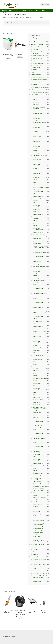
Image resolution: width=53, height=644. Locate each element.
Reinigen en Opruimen (36, 75)
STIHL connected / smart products (40, 552)
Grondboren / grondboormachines (40, 56)
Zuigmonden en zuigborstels (41, 125)
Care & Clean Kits (38, 504)
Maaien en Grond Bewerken (37, 44)
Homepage (5, 10)
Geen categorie (34, 42)
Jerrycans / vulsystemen (40, 484)
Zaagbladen (37, 350)
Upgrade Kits (37, 397)
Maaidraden (37, 250)
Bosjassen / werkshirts (39, 521)
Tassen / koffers (38, 395)
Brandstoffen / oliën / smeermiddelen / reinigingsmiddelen (37, 480)
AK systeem (37, 100)
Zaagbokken (37, 405)
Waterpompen (36, 554)
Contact (44, 10)
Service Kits (37, 150)
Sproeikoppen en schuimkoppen (41, 324)
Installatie (37, 362)
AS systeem (37, 105)
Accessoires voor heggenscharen (40, 293)
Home (5, 13)
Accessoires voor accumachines (39, 97)
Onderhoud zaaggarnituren (40, 386)
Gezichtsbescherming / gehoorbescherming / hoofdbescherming (39, 525)
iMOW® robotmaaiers (37, 58)
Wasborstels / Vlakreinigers (40, 331)
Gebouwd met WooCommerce (9, 637)
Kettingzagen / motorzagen (39, 573)
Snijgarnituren (37, 261)
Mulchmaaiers (36, 61)
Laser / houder (37, 383)
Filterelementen (38, 114)
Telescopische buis (38, 212)
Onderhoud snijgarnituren (40, 253)
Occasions (24, 10)
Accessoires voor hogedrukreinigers (40, 310)
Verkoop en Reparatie (14, 10)
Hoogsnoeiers (36, 571)
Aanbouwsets (37, 134)
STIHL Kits (35, 502)
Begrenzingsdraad (38, 359)
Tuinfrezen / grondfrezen (38, 63)
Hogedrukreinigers (37, 82)
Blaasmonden (37, 141)
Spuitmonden (37, 209)
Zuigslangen (37, 128)
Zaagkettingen (38, 353)
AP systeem (37, 102)
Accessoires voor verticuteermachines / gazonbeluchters (37, 453)
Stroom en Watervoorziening (37, 544)
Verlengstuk (37, 173)
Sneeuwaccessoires (38, 473)
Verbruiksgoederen (38, 153)
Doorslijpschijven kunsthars (40, 187)
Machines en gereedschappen (39, 92)
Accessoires (36, 10)
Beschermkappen (38, 244)
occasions (33, 72)
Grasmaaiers (35, 49)
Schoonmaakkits (38, 321)
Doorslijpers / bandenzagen (39, 564)
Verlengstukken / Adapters (40, 123)
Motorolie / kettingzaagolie (41, 486)
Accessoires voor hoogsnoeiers (39, 334)
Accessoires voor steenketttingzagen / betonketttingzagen (37, 425)
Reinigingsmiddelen (39, 319)
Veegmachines (36, 85)
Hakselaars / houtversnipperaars (40, 80)
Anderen (36, 418)
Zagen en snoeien (35, 557)
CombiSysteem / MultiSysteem (39, 562)
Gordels (36, 144)
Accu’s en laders (38, 371)
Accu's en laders (38, 136)
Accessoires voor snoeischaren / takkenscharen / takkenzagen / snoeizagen (40, 409)
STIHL (29, 10)
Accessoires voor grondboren (39, 267)
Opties (36, 364)
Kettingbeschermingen (40, 381)
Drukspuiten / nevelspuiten (39, 47)
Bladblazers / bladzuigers (38, 77)
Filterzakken (37, 116)
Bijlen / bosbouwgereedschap (39, 559)
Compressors (36, 547)
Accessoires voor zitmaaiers (39, 466)
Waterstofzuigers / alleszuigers (40, 87)
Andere (36, 111)
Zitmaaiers (35, 70)
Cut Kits (36, 376)
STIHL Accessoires (35, 95)
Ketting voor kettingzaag (40, 378)
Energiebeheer (36, 549)
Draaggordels (37, 495)
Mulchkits (36, 226)
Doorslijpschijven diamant (40, 185)
